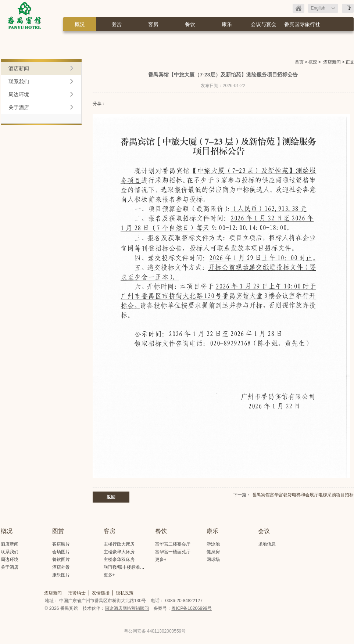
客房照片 (61, 544)
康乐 (227, 24)
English (318, 8)
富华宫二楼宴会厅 (173, 544)
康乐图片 (61, 575)
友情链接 (101, 593)
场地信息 (267, 544)
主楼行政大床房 (119, 544)
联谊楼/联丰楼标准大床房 (128, 567)
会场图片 (61, 552)
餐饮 (190, 24)
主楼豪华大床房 (119, 552)
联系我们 (19, 82)
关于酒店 (19, 107)
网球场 (213, 560)
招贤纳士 (77, 593)
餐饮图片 (61, 560)
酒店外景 (61, 567)
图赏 (117, 24)
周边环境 (19, 94)
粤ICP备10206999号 (191, 608)
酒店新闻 (332, 62)
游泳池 (213, 544)
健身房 (213, 552)
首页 (299, 62)
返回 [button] (111, 497)
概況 (80, 24)
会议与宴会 (264, 24)
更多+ (109, 575)
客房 (153, 24)
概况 (7, 531)
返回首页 (298, 8)
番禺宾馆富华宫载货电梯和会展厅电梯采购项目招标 (303, 495)
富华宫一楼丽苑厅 (173, 552)
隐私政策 (125, 593)
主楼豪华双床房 (119, 560)
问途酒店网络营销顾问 (127, 608)
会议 (264, 531)
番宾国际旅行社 (302, 24)
